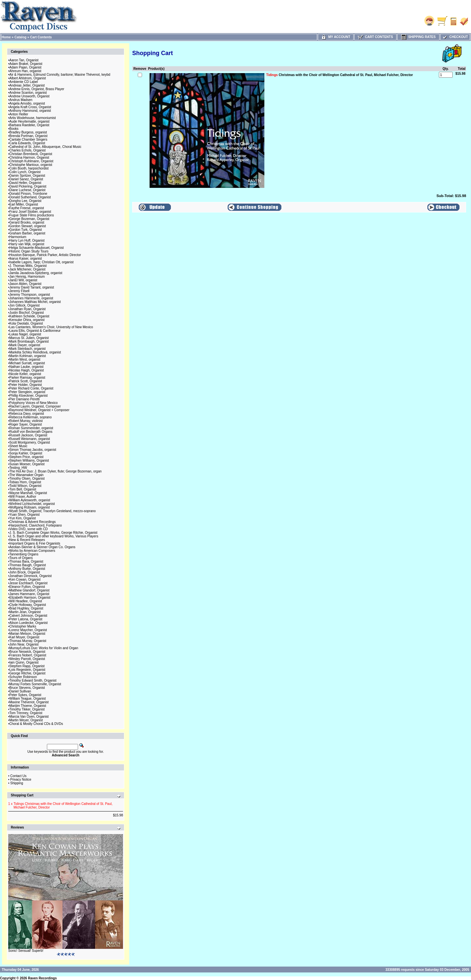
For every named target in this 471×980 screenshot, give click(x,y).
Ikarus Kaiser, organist (26, 259)
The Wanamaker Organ (27, 475)
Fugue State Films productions (32, 215)
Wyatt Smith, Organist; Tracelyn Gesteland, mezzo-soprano (53, 511)
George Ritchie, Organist (28, 673)
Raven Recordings (42, 978)
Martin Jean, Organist (25, 612)
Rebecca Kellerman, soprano (31, 417)
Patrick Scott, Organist (26, 381)
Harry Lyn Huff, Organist (27, 240)
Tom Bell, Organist (23, 489)
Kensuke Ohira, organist (27, 320)
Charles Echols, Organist (28, 150)
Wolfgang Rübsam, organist (30, 507)
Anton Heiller (19, 114)
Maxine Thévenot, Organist (29, 702)
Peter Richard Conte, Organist (31, 388)
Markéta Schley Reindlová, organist (35, 352)
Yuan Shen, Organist (25, 515)
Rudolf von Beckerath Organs (31, 432)
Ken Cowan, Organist (25, 580)
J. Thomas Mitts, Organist (28, 266)
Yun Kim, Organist (23, 518)
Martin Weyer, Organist (26, 720)
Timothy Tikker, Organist (27, 709)
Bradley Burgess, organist (28, 132)
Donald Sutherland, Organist (30, 197)
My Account (336, 37)
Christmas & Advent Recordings (33, 522)
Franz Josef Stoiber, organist (30, 212)
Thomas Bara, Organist (26, 561)
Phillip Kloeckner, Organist (29, 396)
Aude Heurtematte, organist (30, 121)
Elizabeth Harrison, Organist (30, 598)
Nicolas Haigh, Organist (27, 370)
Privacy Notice (21, 780)
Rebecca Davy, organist (27, 414)
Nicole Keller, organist (25, 374)
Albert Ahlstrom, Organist (28, 78)
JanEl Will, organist (23, 280)
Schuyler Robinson (23, 677)
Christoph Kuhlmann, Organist (31, 161)
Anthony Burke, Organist (27, 569)
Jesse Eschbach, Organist (29, 583)
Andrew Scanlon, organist (28, 93)
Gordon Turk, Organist (26, 230)
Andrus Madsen (21, 100)
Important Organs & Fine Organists (35, 543)
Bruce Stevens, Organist (27, 688)
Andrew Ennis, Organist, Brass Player (37, 89)
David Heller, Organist (25, 183)
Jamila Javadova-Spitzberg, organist (36, 273)
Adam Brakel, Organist (26, 64)
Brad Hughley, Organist (26, 608)
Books (14, 129)
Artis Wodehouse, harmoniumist (33, 118)
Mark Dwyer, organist (25, 345)
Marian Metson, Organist (28, 634)
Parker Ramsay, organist (27, 378)
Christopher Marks (23, 626)
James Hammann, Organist (30, 594)
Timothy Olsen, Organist (27, 479)
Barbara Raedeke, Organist (30, 125)
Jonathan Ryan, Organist (28, 309)
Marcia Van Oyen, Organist (29, 717)
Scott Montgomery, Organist (30, 442)
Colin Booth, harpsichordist (29, 168)
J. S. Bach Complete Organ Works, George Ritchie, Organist (53, 533)
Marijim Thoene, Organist (28, 706)
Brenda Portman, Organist (29, 136)
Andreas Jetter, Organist (27, 85)
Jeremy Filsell (20, 291)
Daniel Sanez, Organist (26, 179)
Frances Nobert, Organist (28, 655)
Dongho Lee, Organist (26, 201)
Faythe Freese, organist (27, 208)
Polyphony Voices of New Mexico (34, 403)
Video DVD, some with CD (29, 529)
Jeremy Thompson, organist (30, 295)
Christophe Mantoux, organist (31, 165)
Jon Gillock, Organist (25, 305)
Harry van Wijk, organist (27, 244)
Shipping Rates (418, 37)
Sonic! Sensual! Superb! (26, 951)
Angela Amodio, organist (27, 103)
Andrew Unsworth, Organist (30, 96)
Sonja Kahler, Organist (26, 453)
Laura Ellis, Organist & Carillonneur (35, 331)
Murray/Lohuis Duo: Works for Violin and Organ (44, 648)
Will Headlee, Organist (26, 601)
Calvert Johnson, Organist (29, 616)
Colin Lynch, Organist (25, 172)
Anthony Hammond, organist (30, 111)
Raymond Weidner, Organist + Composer (40, 410)
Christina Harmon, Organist (29, 158)
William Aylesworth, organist (30, 500)
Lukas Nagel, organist (25, 334)
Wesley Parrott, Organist (27, 659)
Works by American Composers (32, 551)
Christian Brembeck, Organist (31, 154)
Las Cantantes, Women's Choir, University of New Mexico (51, 327)
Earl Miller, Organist (24, 204)
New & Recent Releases (27, 540)
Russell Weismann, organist (30, 439)
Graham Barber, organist (28, 233)
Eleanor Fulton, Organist (27, 587)
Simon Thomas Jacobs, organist (33, 450)
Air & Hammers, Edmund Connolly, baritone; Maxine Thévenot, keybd (60, 75)
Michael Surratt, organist (27, 363)
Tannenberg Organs (24, 554)
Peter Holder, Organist (26, 385)
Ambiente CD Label (24, 82)
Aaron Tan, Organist (24, 60)
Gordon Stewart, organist (28, 226)
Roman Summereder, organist (31, 428)
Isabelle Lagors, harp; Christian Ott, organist (42, 262)
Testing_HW (18, 468)
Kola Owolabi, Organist (26, 323)
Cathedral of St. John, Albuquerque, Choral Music (46, 147)
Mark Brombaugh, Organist (29, 341)
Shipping (17, 783)
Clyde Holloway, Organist (28, 605)
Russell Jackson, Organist (29, 435)
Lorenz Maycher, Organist (28, 630)
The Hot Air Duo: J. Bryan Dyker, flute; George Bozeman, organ (56, 471)
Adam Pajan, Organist (26, 67)
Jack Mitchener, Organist (28, 269)
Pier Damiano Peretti (25, 399)
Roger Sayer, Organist (26, 424)
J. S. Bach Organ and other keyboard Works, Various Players (54, 536)
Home (6, 37)
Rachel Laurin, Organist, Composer (35, 406)
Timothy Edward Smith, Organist (33, 680)
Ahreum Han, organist (25, 71)
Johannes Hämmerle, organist (31, 298)
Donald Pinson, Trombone (29, 194)
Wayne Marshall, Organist (28, 493)
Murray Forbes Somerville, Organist (35, 684)
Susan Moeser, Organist (27, 464)
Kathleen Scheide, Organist (30, 316)
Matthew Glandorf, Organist (30, 590)
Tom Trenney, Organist (26, 713)
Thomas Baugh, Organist (28, 565)
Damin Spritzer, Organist (27, 176)
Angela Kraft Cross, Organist (30, 107)
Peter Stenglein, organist (28, 392)
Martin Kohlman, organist (28, 356)
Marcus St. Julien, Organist (29, 338)
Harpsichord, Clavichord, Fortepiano (36, 525)
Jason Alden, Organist (26, 284)
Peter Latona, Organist (26, 619)
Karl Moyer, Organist (24, 637)
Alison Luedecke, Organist (29, 623)
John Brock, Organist (25, 572)
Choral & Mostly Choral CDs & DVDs (36, 724)
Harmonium (18, 237)
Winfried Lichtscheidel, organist (32, 504)
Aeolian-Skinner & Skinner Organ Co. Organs (42, 547)
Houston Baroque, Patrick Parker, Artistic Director (45, 255)
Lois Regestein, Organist (28, 670)
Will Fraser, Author (23, 497)
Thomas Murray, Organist (28, 641)
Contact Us (18, 776)
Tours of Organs (21, 558)
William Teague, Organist (28, 699)
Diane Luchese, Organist (28, 190)
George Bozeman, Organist (30, 219)
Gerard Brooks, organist (27, 222)
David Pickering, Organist (28, 186)
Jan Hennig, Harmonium (27, 277)
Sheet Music (19, 446)
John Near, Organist (24, 644)
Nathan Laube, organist (27, 367)
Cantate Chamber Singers (29, 140)
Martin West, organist (25, 360)
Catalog (20, 37)
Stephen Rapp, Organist (27, 666)
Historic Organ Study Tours (29, 251)
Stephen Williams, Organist (29, 460)
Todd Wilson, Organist (26, 486)
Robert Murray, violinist (26, 421)
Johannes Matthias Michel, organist (35, 302)
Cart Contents (41, 37)
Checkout (455, 37)
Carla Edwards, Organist (27, 143)
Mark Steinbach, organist (28, 349)
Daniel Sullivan (20, 691)
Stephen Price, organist (27, 457)
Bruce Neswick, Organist (27, 652)
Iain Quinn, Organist (24, 662)
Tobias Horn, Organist (25, 482)
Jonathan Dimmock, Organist (31, 576)
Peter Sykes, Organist (25, 695)
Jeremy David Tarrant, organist (32, 287)
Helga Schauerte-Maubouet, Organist (37, 248)
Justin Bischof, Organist (27, 313)
